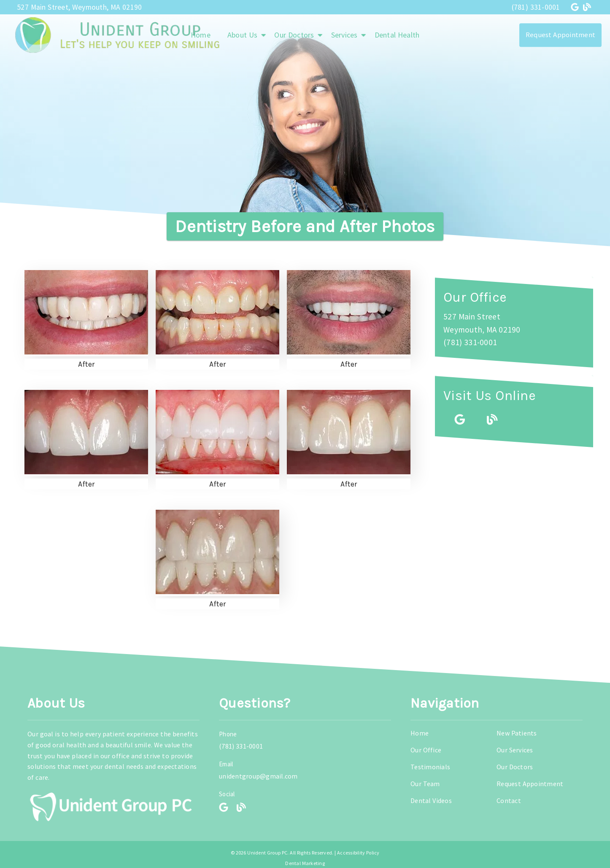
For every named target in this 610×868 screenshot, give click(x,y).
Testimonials (430, 767)
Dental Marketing (305, 863)
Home (420, 733)
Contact (509, 800)
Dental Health (397, 35)
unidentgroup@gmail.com (258, 776)
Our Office (426, 750)
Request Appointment (530, 784)
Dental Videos (431, 800)
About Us (243, 35)
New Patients (517, 733)
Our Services (515, 750)
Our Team (425, 784)
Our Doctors (294, 35)
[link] (576, 7)
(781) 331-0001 (536, 7)
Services (344, 35)
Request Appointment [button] (560, 35)
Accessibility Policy (358, 853)
